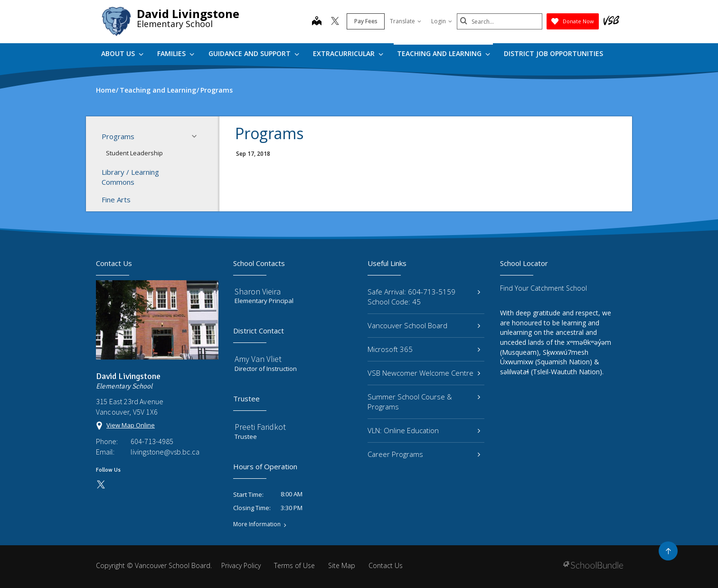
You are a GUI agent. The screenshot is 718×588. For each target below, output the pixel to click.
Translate (406, 21)
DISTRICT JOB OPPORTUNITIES (553, 53)
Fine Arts (116, 199)
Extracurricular (348, 53)
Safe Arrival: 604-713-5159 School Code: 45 (424, 297)
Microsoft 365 (424, 349)
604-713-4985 (152, 441)
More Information (257, 524)
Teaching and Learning (444, 53)
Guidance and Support (254, 53)
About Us (122, 53)
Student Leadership (134, 153)
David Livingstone (188, 14)
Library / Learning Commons (130, 177)
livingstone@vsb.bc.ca (165, 452)
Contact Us (386, 565)
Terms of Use (294, 565)
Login (442, 21)
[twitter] (335, 22)
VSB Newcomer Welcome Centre (424, 373)
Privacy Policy (241, 565)
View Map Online (131, 425)
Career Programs (424, 454)
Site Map (342, 565)
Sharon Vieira (258, 291)
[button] (197, 136)
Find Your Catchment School (543, 288)
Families (176, 53)
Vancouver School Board (424, 325)
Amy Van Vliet (258, 359)
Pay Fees (366, 21)
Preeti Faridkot (260, 427)
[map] (317, 22)
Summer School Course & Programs (424, 402)
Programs (152, 136)
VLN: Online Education (424, 430)
